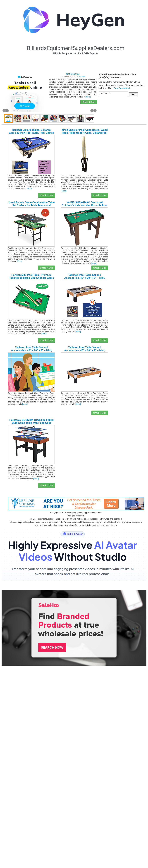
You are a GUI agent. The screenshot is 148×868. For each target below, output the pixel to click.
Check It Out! (89, 102)
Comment (81, 77)
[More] (88, 97)
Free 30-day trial (122, 88)
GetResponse (73, 74)
